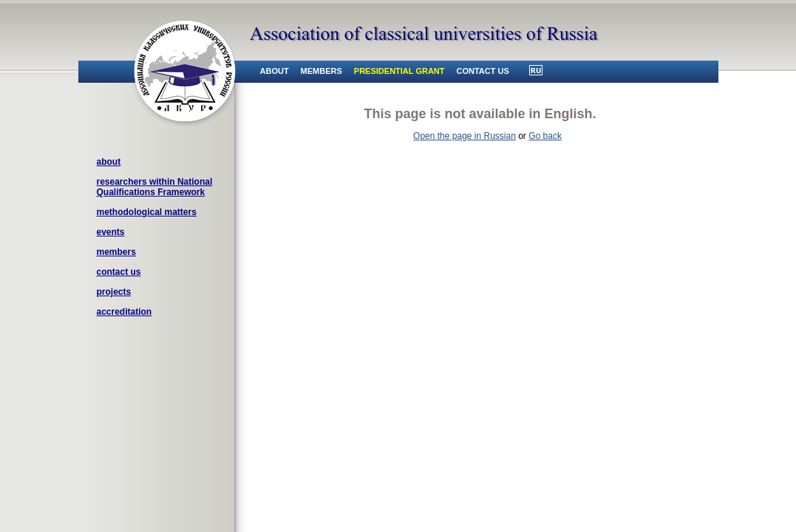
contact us (119, 272)
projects (114, 292)
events (111, 232)
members (116, 252)
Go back (545, 136)
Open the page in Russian (465, 136)
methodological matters (147, 212)
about (109, 162)
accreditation (125, 312)
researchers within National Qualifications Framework (155, 187)
